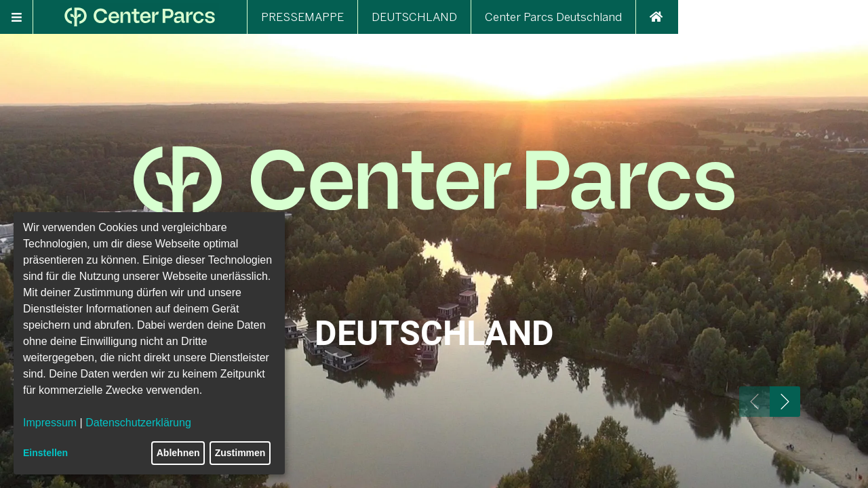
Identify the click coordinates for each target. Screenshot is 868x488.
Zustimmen (240, 453)
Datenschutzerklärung (138, 423)
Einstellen (45, 453)
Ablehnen (178, 453)
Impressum (50, 423)
